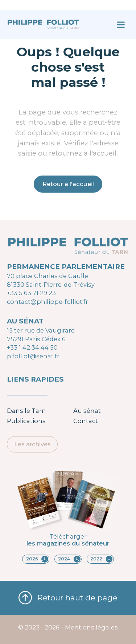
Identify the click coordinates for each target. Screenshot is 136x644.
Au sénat (87, 411)
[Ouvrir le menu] (121, 25)
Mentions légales (91, 627)
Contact (86, 421)
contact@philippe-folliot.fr (48, 302)
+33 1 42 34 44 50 (32, 347)
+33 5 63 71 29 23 (31, 293)
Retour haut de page (68, 598)
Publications (26, 421)
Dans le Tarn (26, 411)
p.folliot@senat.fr (33, 356)
